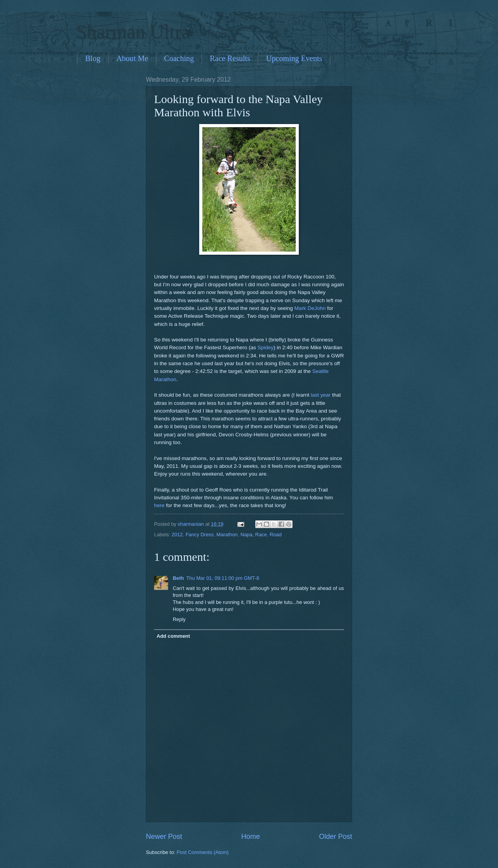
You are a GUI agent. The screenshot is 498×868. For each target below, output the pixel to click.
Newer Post (164, 836)
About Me (132, 58)
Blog (93, 58)
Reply (179, 619)
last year (322, 395)
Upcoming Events (294, 58)
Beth (178, 578)
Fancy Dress (200, 535)
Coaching (179, 58)
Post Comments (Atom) (203, 852)
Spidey (266, 347)
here (159, 505)
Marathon (227, 535)
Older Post (336, 836)
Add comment (173, 636)
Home (251, 836)
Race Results (230, 58)
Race (261, 535)
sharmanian (192, 524)
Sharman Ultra (133, 31)
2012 (177, 535)
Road (276, 535)
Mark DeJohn (310, 308)
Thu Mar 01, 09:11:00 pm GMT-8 (223, 578)
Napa (246, 535)
